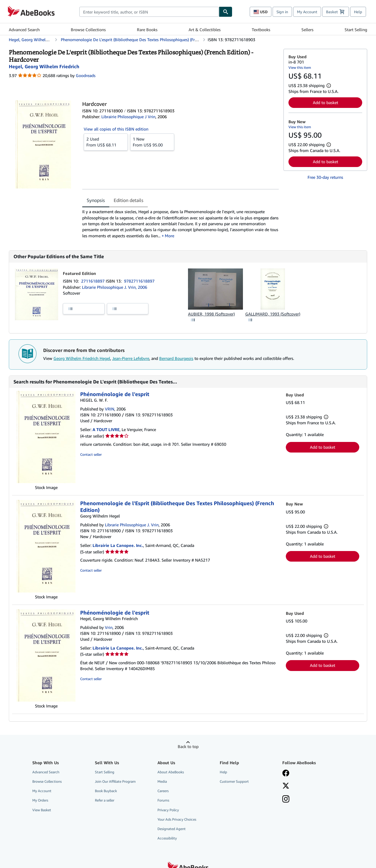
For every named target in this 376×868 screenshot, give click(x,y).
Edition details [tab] (129, 200)
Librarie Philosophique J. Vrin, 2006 (115, 287)
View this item (300, 67)
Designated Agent (172, 829)
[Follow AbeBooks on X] (286, 786)
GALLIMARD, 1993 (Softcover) (273, 314)
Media (162, 781)
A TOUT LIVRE (106, 429)
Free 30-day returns (325, 177)
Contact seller (91, 454)
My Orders (40, 800)
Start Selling (356, 30)
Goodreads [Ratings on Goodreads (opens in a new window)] (86, 75)
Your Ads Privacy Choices (177, 819)
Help (358, 12)
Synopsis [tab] (96, 200)
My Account (307, 12)
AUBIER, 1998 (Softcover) (211, 314)
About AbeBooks (171, 772)
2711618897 (93, 281)
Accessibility (167, 838)
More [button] (169, 236)
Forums (163, 800)
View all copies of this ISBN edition (116, 129)
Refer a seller (105, 800)
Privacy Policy (168, 810)
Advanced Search (24, 30)
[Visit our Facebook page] (286, 774)
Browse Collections (88, 30)
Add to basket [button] (325, 102)
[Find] (226, 12)
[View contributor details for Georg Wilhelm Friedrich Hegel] (44, 66)
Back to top (188, 746)
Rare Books (147, 30)
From (106, 142)
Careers (163, 791)
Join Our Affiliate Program (115, 781)
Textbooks (261, 30)
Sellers (307, 30)
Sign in (282, 12)
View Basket (42, 810)
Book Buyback (106, 791)
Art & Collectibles (205, 30)
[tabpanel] (181, 224)
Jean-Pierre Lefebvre (131, 358)
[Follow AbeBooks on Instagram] (286, 799)
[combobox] (149, 12)
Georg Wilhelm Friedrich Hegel (82, 358)
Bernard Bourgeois (176, 358)
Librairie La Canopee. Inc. (118, 545)
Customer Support (234, 781)
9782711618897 (139, 281)
